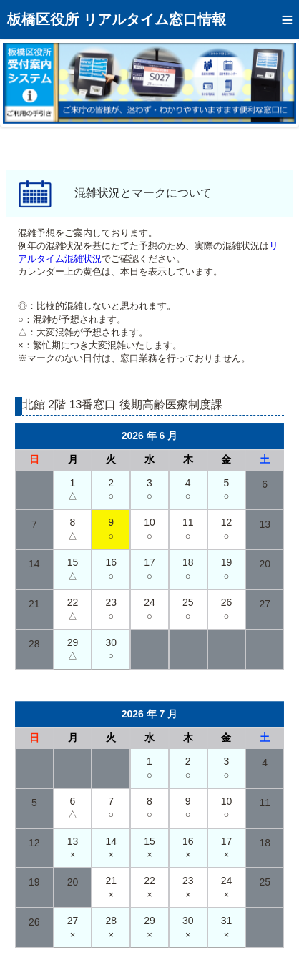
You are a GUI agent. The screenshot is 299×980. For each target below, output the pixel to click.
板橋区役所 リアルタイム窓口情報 (117, 19)
